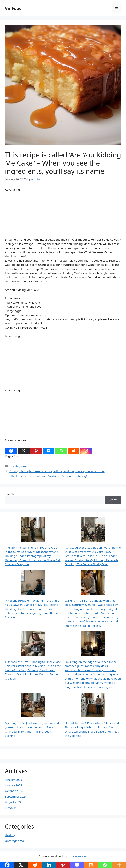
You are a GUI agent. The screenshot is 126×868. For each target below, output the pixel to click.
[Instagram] (86, 448)
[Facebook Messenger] (49, 448)
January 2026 (13, 780)
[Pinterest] (36, 448)
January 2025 (13, 785)
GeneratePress (79, 856)
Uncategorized (19, 466)
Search (9, 494)
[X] (24, 448)
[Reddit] (73, 448)
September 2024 (16, 796)
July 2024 (11, 808)
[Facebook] (11, 448)
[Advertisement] (63, 214)
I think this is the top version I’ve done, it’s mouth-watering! (48, 476)
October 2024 (14, 791)
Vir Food (13, 8)
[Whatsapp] (61, 448)
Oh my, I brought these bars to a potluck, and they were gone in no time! (57, 471)
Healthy (10, 835)
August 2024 (13, 802)
